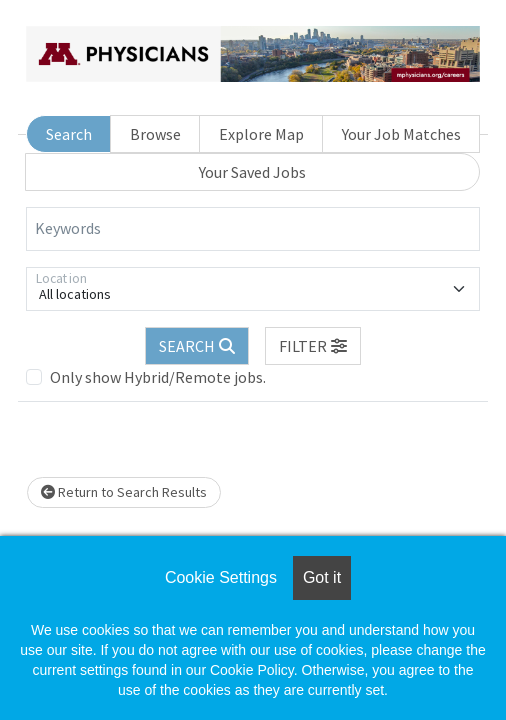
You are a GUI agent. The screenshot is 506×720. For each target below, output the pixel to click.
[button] (313, 346)
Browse (155, 134)
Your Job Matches (401, 134)
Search (69, 134)
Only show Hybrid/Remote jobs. (158, 377)
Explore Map (261, 134)
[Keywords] (253, 229)
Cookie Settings (221, 577)
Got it (322, 577)
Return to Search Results (124, 492)
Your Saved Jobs (252, 172)
